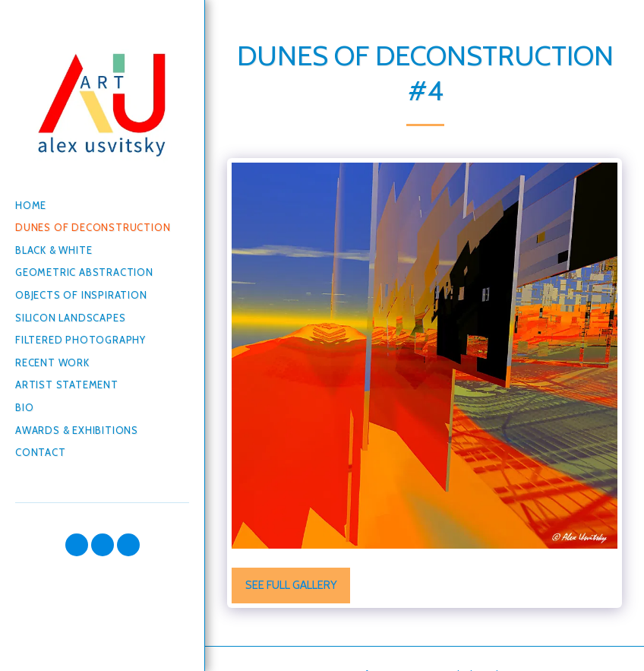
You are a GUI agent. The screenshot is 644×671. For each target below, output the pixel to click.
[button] (77, 545)
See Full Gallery (291, 585)
